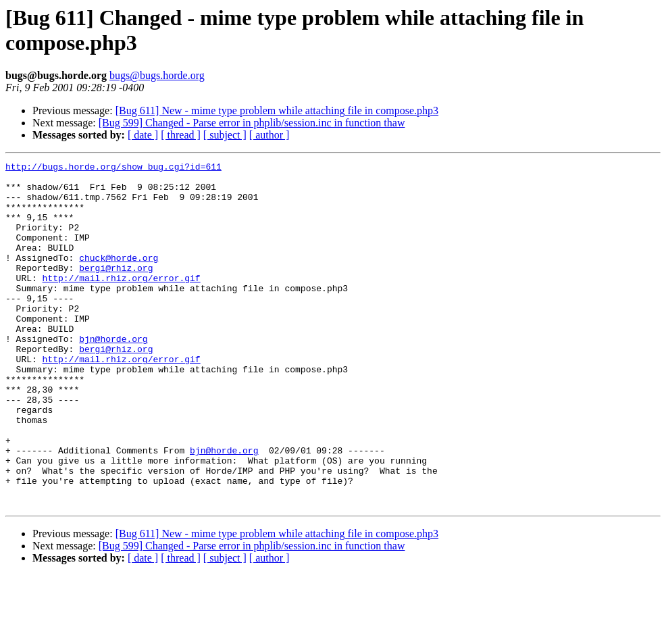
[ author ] (270, 135)
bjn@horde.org (113, 375)
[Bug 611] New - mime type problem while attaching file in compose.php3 (277, 110)
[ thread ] (181, 135)
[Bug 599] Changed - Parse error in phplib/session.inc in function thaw (252, 123)
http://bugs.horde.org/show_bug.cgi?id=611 (113, 168)
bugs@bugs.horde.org (157, 75)
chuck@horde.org (119, 278)
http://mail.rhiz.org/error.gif (122, 302)
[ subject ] (225, 135)
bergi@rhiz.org (116, 290)
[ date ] (143, 135)
